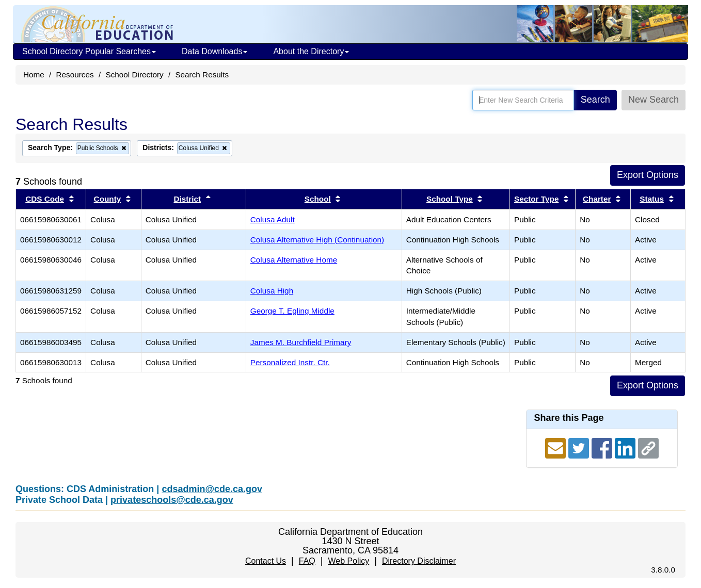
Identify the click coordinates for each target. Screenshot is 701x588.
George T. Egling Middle (292, 311)
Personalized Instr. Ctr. (290, 362)
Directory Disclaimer (419, 561)
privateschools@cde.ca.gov (172, 500)
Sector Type (536, 199)
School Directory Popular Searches (89, 51)
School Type (450, 199)
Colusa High (272, 291)
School (318, 199)
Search (595, 100)
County (108, 199)
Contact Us (266, 561)
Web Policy (348, 561)
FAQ (307, 561)
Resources (75, 75)
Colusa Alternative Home (294, 260)
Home (34, 75)
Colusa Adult (273, 219)
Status (652, 199)
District (187, 199)
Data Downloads (214, 51)
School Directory (134, 75)
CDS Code (45, 199)
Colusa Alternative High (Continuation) (317, 240)
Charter (597, 199)
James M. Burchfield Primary (301, 342)
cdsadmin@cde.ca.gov (212, 489)
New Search (654, 100)
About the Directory (311, 51)
